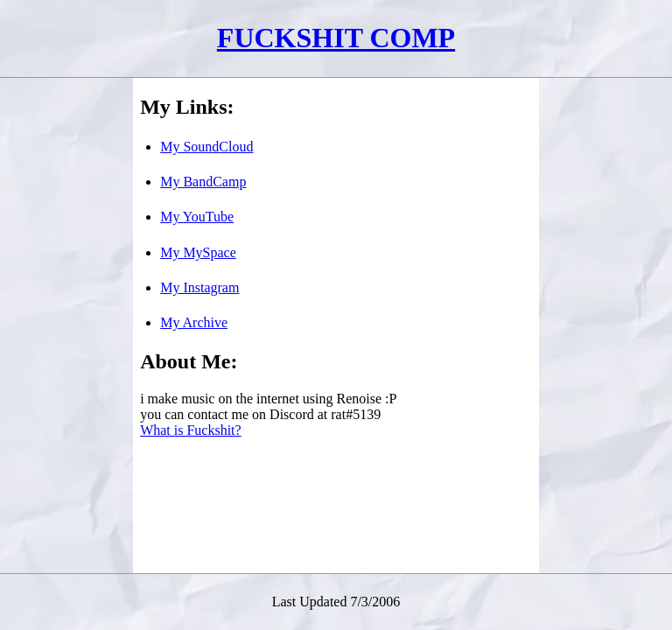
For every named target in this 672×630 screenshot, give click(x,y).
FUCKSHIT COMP (336, 38)
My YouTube (197, 217)
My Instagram (199, 287)
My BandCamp (203, 182)
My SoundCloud (206, 147)
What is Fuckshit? (191, 430)
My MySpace (198, 252)
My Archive (194, 322)
